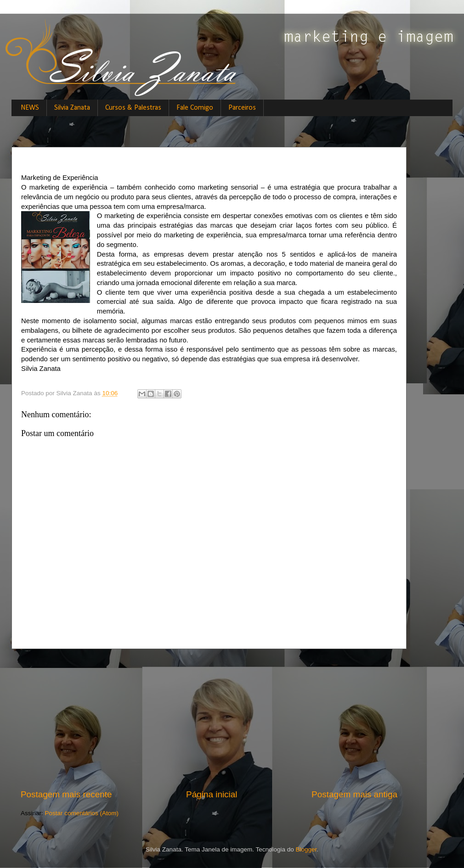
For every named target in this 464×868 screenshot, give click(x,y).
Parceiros (242, 108)
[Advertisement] (209, 719)
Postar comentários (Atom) (82, 813)
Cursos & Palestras (133, 108)
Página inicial (212, 794)
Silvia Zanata (72, 108)
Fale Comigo (195, 108)
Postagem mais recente (66, 794)
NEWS (30, 108)
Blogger (306, 849)
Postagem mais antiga (354, 794)
